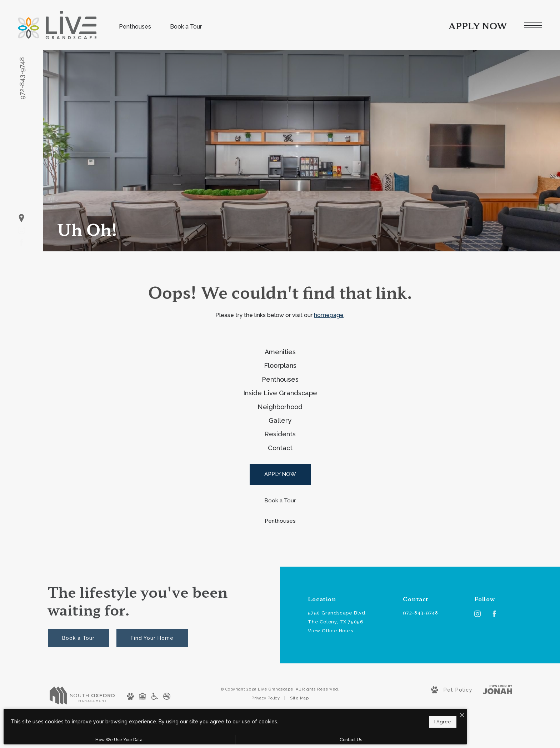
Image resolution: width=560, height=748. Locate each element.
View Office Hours (331, 701)
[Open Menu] (533, 26)
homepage (329, 315)
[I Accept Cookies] (249, 712)
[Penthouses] (280, 591)
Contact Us (191, 740)
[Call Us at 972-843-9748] (428, 684)
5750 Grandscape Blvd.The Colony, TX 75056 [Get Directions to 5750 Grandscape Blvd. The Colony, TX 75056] (337, 688)
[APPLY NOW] (280, 545)
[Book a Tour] (280, 571)
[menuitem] (280, 357)
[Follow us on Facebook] (21, 242)
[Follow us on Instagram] (21, 230)
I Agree (229, 720)
